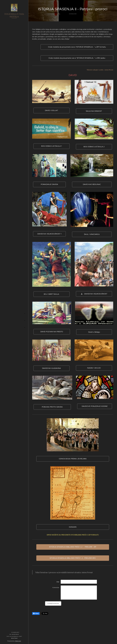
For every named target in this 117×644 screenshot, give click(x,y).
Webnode (18, 641)
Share (36, 613)
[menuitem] (14, 304)
